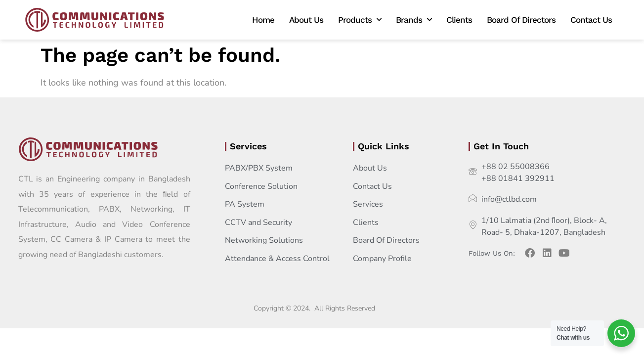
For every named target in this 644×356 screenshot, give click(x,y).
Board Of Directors (521, 20)
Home (263, 20)
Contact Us (591, 20)
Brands (414, 20)
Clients (459, 20)
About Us (306, 20)
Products (360, 20)
